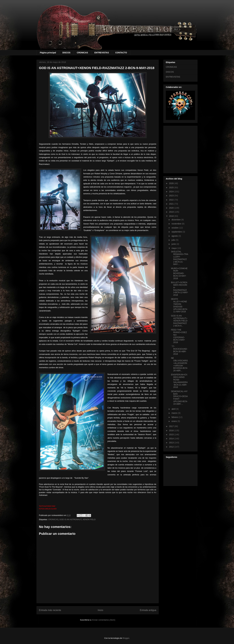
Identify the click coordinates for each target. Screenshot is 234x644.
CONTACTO (121, 53)
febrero (175, 417)
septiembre (177, 232)
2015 (172, 435)
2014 (172, 439)
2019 (172, 212)
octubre (175, 228)
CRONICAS (82, 53)
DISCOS (66, 53)
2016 (172, 430)
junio (174, 244)
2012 (172, 447)
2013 (172, 443)
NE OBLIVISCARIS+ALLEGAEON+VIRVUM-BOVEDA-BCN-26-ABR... (179, 364)
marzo (175, 413)
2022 (172, 200)
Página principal (48, 53)
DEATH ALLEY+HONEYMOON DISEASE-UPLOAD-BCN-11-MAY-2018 (179, 305)
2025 (172, 188)
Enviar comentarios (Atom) (104, 620)
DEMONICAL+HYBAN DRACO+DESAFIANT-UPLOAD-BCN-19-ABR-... (179, 398)
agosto (175, 236)
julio (174, 240)
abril (174, 409)
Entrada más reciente (50, 610)
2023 (172, 196)
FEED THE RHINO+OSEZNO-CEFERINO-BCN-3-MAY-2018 (179, 336)
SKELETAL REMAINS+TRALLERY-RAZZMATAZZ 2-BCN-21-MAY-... (180, 258)
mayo (174, 248)
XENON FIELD (89, 519)
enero (174, 421)
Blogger (126, 638)
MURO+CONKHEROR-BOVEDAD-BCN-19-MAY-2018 (179, 273)
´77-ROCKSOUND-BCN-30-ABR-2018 (179, 350)
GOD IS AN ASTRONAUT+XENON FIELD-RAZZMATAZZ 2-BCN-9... (179, 321)
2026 (172, 183)
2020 (172, 208)
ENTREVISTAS (102, 53)
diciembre (176, 220)
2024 (172, 192)
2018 (172, 216)
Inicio (100, 610)
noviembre (177, 224)
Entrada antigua (148, 610)
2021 (172, 204)
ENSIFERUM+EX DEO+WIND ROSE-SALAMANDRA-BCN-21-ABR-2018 (179, 381)
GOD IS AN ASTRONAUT (70, 519)
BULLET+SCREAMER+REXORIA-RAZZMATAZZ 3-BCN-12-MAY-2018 (180, 289)
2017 (172, 426)
